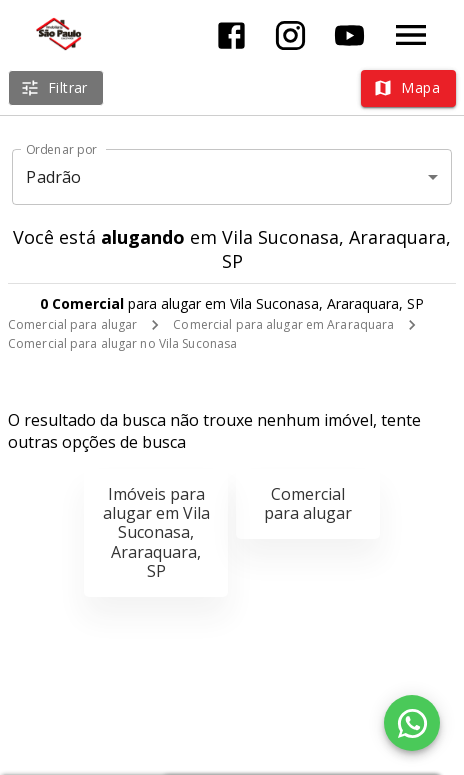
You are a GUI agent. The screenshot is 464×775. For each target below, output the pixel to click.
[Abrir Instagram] (290, 35)
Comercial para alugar (72, 324)
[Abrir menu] (411, 35)
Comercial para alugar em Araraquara (283, 324)
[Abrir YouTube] (349, 35)
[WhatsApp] (412, 723)
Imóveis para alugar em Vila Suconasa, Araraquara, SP (156, 532)
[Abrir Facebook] (231, 35)
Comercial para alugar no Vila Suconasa (122, 343)
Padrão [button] (53, 177)
